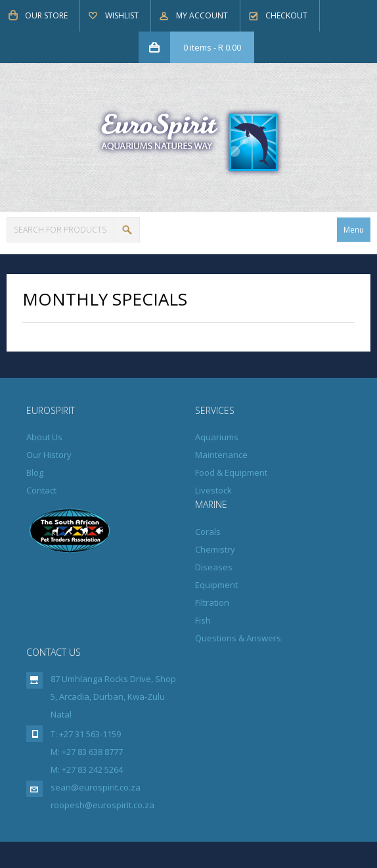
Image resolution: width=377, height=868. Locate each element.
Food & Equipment (231, 472)
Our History (49, 455)
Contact (41, 490)
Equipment (216, 585)
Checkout (286, 15)
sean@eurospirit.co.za (96, 787)
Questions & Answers (238, 638)
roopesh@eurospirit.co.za (102, 805)
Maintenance (221, 455)
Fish (203, 620)
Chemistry (215, 549)
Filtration (212, 603)
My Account (202, 15)
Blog (35, 472)
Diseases (214, 567)
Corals (208, 532)
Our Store (46, 15)
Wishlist (122, 15)
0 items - (212, 47)
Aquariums (217, 437)
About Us (44, 437)
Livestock (213, 490)
